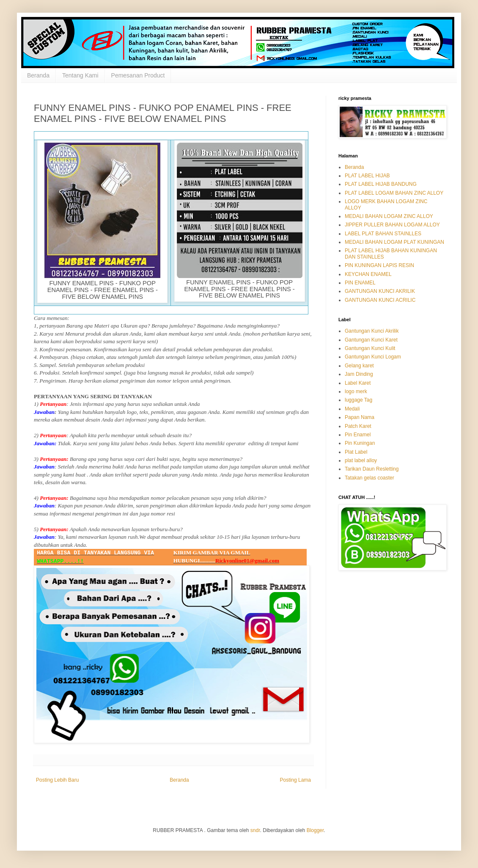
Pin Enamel (358, 435)
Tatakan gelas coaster (369, 478)
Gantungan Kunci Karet (371, 340)
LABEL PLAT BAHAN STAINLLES (383, 234)
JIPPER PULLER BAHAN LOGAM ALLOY (392, 225)
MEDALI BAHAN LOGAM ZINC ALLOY (389, 216)
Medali (352, 409)
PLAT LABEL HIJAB (367, 176)
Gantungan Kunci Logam (373, 357)
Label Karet (358, 383)
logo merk (356, 391)
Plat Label (356, 452)
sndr (255, 830)
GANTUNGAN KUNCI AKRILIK (380, 291)
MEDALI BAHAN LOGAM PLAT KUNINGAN (394, 242)
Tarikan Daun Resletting (372, 469)
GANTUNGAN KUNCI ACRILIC (380, 300)
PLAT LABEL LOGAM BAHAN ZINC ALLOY (394, 193)
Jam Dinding (359, 374)
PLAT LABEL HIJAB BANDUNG (381, 184)
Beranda (38, 75)
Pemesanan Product (138, 75)
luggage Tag (358, 400)
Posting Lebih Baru (57, 780)
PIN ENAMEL (360, 283)
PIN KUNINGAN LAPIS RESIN (379, 265)
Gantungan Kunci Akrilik (372, 331)
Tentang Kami (80, 75)
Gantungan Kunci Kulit (370, 348)
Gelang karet (359, 366)
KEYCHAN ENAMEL (368, 274)
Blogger (315, 830)
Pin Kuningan (360, 443)
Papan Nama (360, 417)
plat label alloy (361, 460)
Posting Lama (295, 780)
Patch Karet (358, 426)
